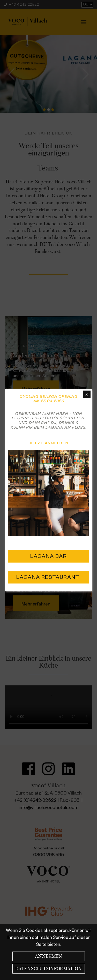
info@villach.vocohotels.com (49, 808)
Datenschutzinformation (49, 969)
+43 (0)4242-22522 (35, 801)
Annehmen (49, 956)
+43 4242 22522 (21, 5)
